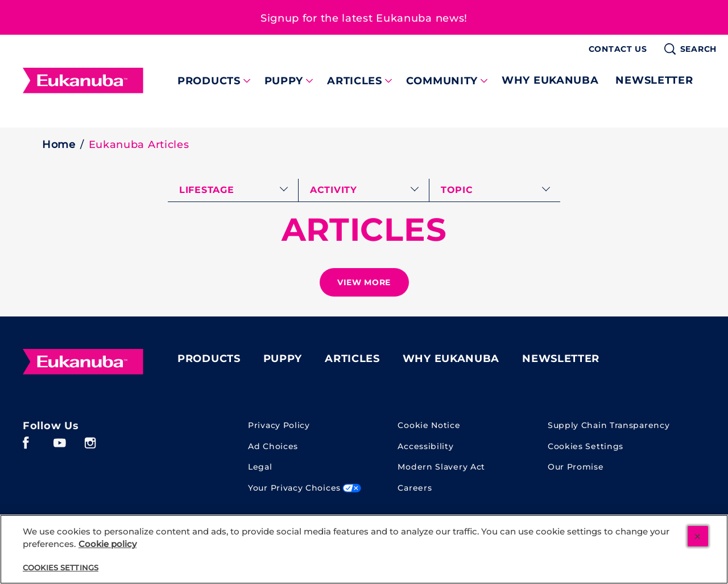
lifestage (206, 190)
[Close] (698, 536)
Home (59, 145)
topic (457, 190)
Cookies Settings (586, 447)
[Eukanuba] (83, 361)
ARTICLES (364, 229)
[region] (364, 549)
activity (334, 190)
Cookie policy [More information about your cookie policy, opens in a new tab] (107, 544)
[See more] (364, 282)
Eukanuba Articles (139, 145)
